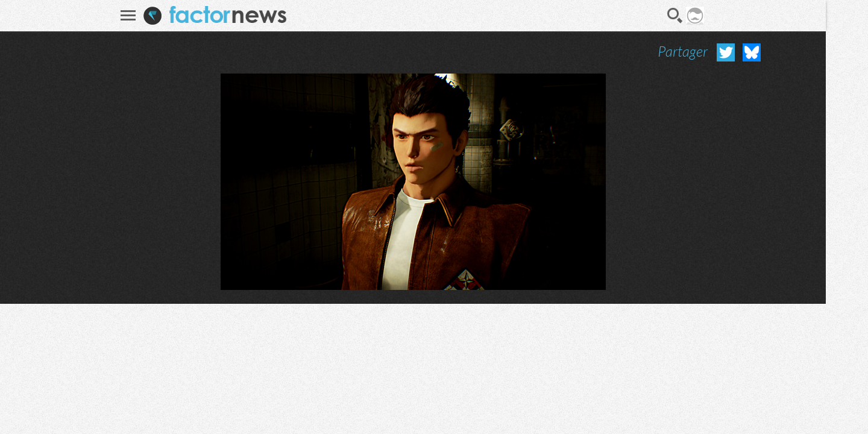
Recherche (675, 16)
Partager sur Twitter (726, 52)
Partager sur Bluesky (752, 52)
